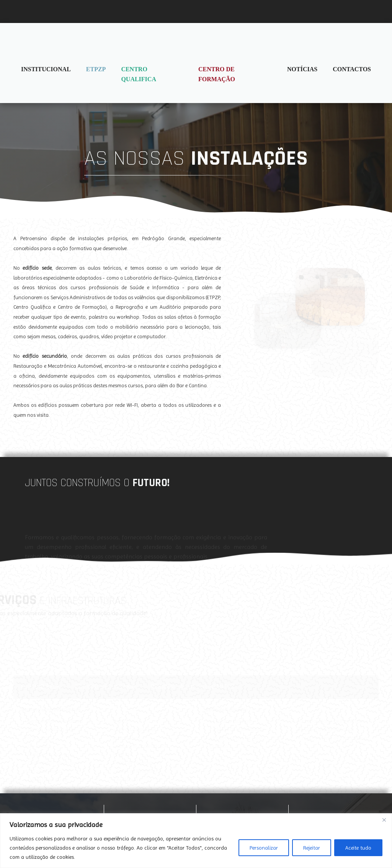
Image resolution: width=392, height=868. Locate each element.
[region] (196, 841)
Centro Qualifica (139, 74)
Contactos (352, 69)
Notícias (302, 69)
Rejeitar (312, 848)
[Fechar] (384, 820)
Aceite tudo (358, 848)
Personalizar (264, 848)
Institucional (46, 69)
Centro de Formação (217, 74)
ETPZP (96, 69)
